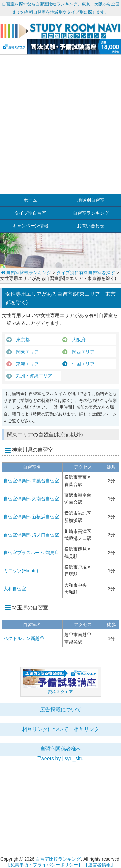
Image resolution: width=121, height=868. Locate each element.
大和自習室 (15, 589)
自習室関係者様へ (61, 749)
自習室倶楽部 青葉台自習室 (31, 481)
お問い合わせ (91, 226)
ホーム (30, 200)
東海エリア (25, 364)
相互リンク (86, 729)
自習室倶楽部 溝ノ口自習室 (31, 535)
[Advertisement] (60, 127)
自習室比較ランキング (26, 273)
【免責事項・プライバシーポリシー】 (44, 865)
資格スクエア (60, 692)
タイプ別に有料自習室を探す (86, 273)
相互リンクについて (45, 729)
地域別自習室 (91, 200)
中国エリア (81, 364)
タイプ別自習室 (30, 213)
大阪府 (76, 340)
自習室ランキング (91, 213)
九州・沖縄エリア (32, 376)
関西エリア (81, 352)
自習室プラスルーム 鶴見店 (31, 553)
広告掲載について (61, 709)
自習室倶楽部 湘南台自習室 (31, 499)
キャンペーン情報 (30, 226)
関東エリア (25, 352)
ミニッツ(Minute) (21, 571)
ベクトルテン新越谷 (24, 638)
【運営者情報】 (99, 865)
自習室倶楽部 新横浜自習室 (31, 517)
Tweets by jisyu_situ (60, 758)
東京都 (21, 340)
